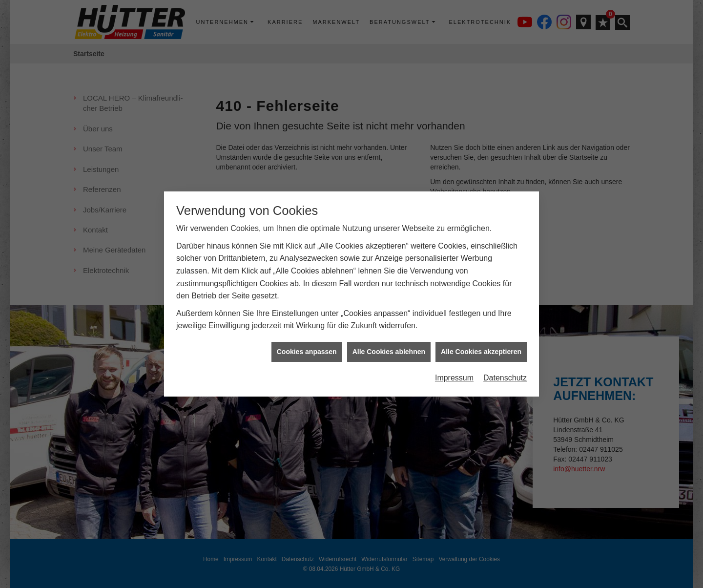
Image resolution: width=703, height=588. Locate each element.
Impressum (454, 344)
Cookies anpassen (307, 317)
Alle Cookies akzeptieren (481, 317)
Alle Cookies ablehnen (389, 317)
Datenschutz (505, 344)
